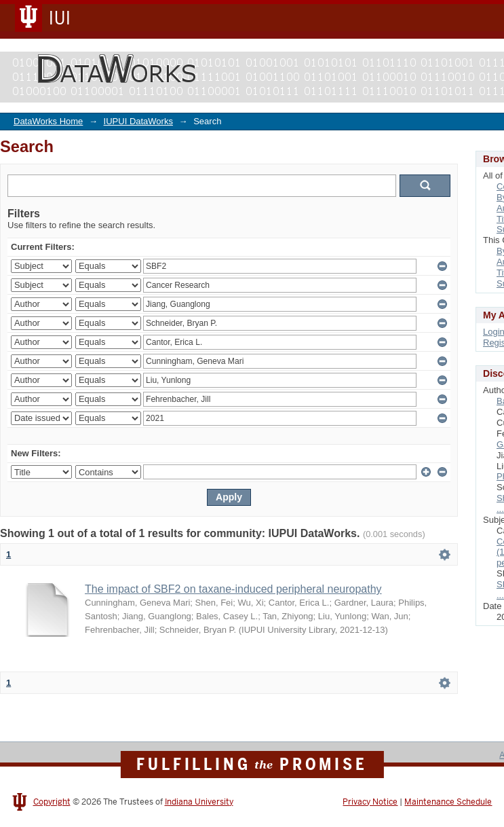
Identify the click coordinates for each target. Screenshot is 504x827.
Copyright (52, 802)
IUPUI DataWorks (138, 121)
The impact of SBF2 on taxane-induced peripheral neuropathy (233, 589)
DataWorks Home (48, 121)
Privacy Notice (370, 802)
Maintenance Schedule (448, 802)
